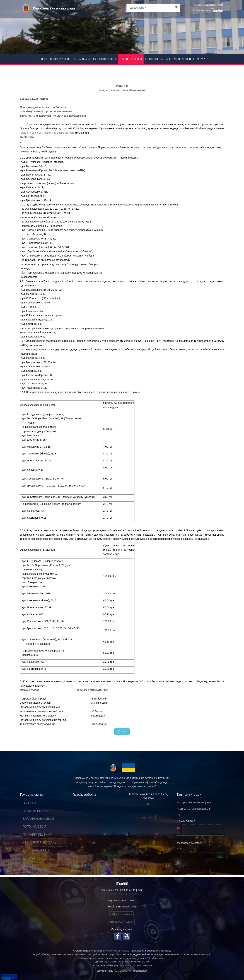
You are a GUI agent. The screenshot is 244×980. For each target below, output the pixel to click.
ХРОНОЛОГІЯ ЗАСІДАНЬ (158, 59)
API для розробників (121, 914)
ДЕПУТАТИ (202, 59)
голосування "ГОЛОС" (119, 951)
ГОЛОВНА (42, 59)
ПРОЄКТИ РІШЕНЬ (60, 59)
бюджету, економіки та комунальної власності (47, 133)
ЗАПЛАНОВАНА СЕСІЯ (85, 59)
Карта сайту (148, 818)
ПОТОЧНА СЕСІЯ (108, 59)
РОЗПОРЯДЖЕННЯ (184, 59)
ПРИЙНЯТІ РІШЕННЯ (131, 59)
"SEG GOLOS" (121, 971)
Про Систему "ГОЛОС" (122, 922)
